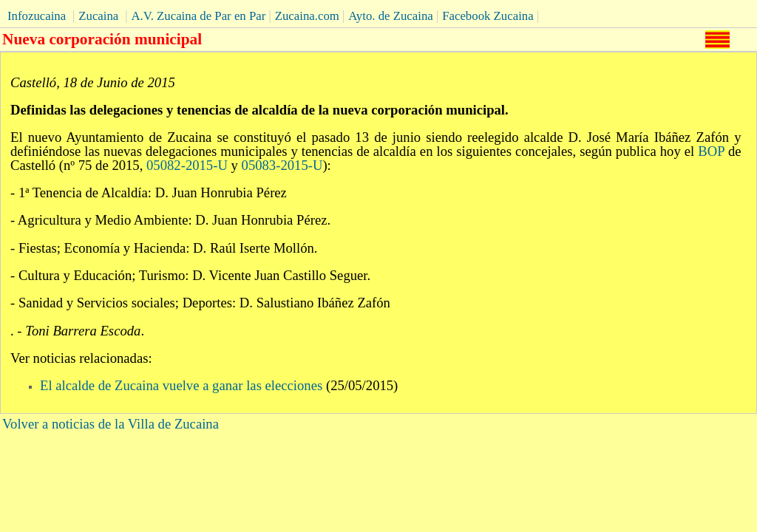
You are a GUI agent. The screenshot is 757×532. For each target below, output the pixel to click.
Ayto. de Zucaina (391, 16)
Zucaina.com (307, 16)
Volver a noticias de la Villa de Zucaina (111, 424)
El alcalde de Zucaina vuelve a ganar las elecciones (181, 385)
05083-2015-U (282, 165)
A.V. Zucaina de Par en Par (198, 16)
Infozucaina (37, 16)
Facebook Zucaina (488, 16)
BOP (711, 151)
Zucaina (98, 16)
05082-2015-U (187, 165)
